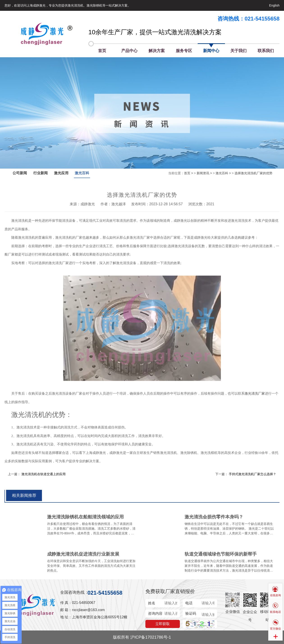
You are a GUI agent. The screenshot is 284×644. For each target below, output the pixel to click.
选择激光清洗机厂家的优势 (247, 173)
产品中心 (129, 51)
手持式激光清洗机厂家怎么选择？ (252, 474)
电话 (189, 603)
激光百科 (89, 173)
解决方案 (157, 51)
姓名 (152, 603)
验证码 (191, 613)
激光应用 (68, 173)
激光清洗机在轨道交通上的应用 (44, 474)
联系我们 (266, 51)
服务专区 (184, 51)
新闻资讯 (196, 173)
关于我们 (238, 51)
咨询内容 (155, 613)
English (274, 5)
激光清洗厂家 (255, 400)
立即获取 (163, 624)
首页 (102, 51)
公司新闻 (26, 173)
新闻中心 (211, 51)
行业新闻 (47, 173)
